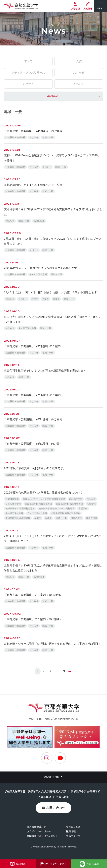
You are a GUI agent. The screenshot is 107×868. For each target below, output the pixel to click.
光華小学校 (45, 797)
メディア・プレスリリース (28, 73)
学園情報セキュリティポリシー (43, 836)
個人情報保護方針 (36, 827)
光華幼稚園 (63, 797)
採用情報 (71, 831)
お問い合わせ (54, 808)
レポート (28, 84)
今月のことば (73, 827)
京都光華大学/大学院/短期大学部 (47, 791)
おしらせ (79, 73)
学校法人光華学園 (15, 791)
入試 (79, 61)
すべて (28, 61)
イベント (79, 84)
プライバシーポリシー (39, 831)
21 (64, 671)
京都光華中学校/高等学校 (86, 791)
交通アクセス (73, 836)
